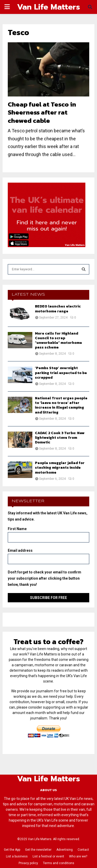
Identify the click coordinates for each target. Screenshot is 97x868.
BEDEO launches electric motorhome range (58, 309)
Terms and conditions (59, 863)
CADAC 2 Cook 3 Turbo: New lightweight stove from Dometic (60, 438)
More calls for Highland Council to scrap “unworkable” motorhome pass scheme (58, 340)
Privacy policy (28, 863)
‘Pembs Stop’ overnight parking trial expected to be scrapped (61, 373)
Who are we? (78, 856)
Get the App (12, 850)
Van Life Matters (48, 7)
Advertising (65, 850)
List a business (17, 856)
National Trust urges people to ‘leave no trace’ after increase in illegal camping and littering (61, 405)
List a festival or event (48, 856)
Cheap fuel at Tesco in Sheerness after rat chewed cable (42, 112)
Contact (83, 850)
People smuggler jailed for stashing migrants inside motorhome (60, 468)
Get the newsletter (38, 850)
